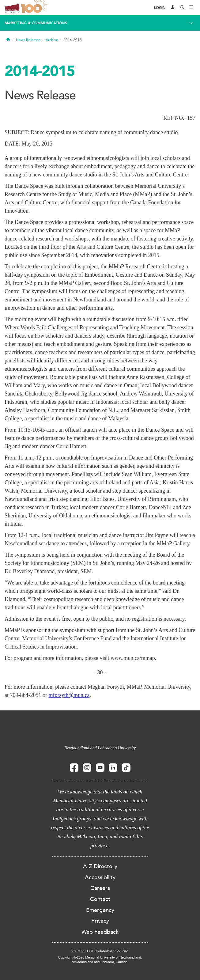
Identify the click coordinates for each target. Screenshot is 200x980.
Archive (52, 40)
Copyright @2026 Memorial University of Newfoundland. (100, 957)
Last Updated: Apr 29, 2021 (108, 951)
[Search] (182, 8)
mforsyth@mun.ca (69, 695)
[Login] (160, 8)
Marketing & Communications (36, 23)
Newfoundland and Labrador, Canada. (100, 962)
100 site (35, 8)
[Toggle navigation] (191, 8)
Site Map (78, 951)
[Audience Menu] (173, 8)
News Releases (28, 40)
